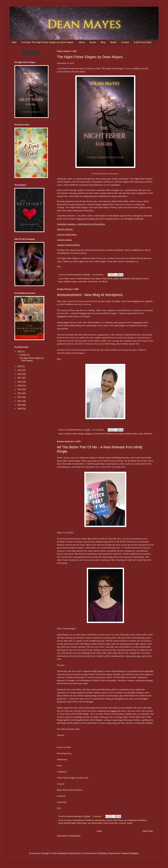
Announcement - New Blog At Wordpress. (90, 295)
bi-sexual (68, 820)
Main (14, 42)
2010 (20, 405)
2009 (20, 409)
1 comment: (97, 816)
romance (122, 823)
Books (93, 42)
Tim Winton (103, 282)
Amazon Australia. (65, 229)
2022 (20, 352)
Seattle (130, 823)
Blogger (81, 434)
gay (126, 820)
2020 (20, 366)
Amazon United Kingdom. (68, 245)
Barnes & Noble (64, 747)
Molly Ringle (82, 823)
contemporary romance (103, 820)
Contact (125, 42)
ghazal (116, 279)
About (82, 42)
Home (99, 831)
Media (113, 42)
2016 (20, 382)
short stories (93, 282)
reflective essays (71, 282)
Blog (103, 42)
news (141, 434)
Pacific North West (111, 823)
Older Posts (148, 831)
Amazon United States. (67, 234)
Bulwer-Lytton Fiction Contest (98, 644)
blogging (89, 434)
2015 (20, 386)
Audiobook (62, 772)
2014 (20, 389)
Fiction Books (107, 279)
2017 (20, 378)
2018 (20, 374)
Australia (68, 434)
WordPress (148, 434)
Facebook (61, 796)
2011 (20, 401)
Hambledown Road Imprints (131, 279)
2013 (20, 393)
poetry (61, 282)
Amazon (61, 735)
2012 (20, 397)
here (73, 790)
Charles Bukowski (83, 279)
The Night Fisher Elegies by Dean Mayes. (90, 57)
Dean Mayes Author (98, 341)
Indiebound (62, 759)
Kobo (59, 766)
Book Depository (64, 753)
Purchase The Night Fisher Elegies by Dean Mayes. (48, 42)
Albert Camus (70, 279)
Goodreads (62, 802)
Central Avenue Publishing (103, 434)
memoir (146, 279)
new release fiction (95, 823)
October (23, 355)
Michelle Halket (131, 434)
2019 (20, 370)
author (75, 434)
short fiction (83, 282)
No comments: (98, 275)
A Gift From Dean (143, 42)
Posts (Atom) (75, 836)
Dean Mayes (96, 279)
